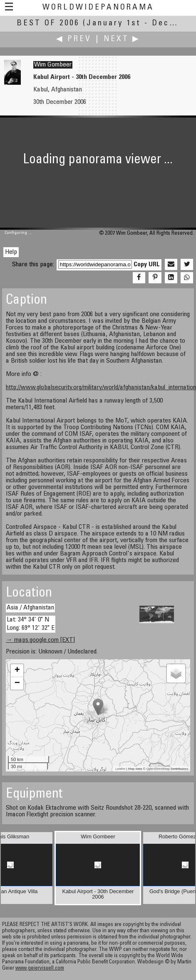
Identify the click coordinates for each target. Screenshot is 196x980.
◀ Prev (74, 39)
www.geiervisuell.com (40, 969)
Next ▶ (122, 39)
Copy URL (147, 265)
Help (11, 252)
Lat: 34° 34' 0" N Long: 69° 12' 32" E (31, 624)
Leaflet (120, 769)
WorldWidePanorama (98, 8)
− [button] (17, 683)
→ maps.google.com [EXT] (40, 640)
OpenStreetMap (158, 769)
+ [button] (17, 671)
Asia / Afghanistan (30, 608)
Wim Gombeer (53, 65)
